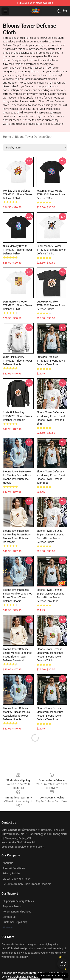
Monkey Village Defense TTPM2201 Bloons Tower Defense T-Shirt (18, 194)
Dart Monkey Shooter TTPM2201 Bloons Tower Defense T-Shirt (18, 305)
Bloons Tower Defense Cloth (34, 137)
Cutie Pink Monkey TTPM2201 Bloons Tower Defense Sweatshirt (18, 416)
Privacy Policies (12, 873)
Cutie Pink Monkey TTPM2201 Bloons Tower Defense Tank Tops (51, 361)
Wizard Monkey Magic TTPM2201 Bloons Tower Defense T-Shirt (51, 194)
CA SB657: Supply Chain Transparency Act (27, 884)
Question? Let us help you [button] (53, 976)
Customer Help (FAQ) (15, 922)
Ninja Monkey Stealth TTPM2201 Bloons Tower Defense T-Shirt (18, 250)
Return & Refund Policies (17, 912)
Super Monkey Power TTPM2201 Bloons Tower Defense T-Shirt (51, 250)
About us (8, 863)
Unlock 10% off (63, 964)
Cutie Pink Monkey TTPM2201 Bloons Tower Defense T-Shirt (51, 305)
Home (7, 137)
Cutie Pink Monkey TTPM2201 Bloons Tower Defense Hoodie (18, 361)
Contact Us (9, 917)
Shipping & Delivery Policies (18, 901)
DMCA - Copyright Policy (17, 879)
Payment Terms (12, 906)
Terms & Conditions (14, 868)
